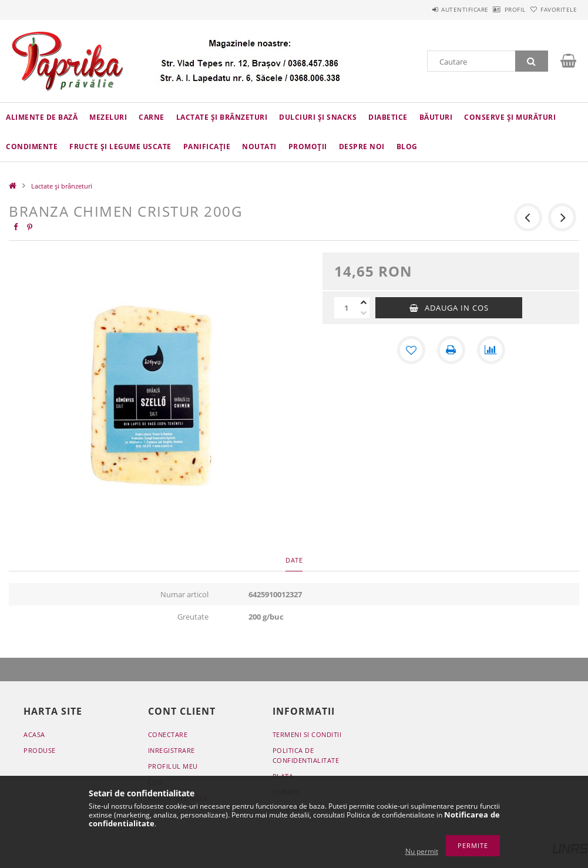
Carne (152, 117)
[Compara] (491, 350)
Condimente (32, 147)
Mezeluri (108, 117)
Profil (495, 9)
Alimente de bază (42, 117)
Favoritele (552, 9)
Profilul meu (173, 766)
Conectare (168, 734)
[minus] (364, 313)
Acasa (34, 734)
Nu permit (422, 851)
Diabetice (388, 117)
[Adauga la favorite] (411, 350)
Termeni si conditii (307, 734)
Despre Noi (362, 147)
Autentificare (432, 9)
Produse (40, 750)
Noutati (259, 147)
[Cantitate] (346, 308)
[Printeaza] (451, 350)
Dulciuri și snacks (318, 117)
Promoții (308, 147)
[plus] (364, 302)
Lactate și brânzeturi (222, 117)
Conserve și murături (510, 117)
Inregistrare (172, 750)
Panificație (207, 147)
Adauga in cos (457, 308)
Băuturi (436, 117)
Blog (407, 147)
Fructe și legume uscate (120, 147)
